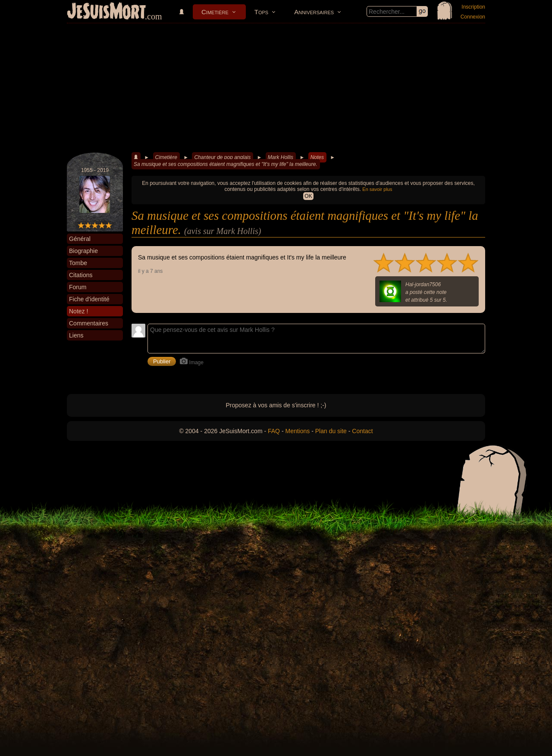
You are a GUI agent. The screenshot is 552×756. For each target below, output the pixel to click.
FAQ (274, 431)
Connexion (473, 17)
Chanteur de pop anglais (222, 157)
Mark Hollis (281, 157)
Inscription (473, 7)
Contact (362, 431)
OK (308, 196)
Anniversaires (314, 12)
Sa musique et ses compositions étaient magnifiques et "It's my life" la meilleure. (226, 164)
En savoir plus (377, 189)
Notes (317, 157)
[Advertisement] (276, 88)
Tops (261, 12)
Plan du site (331, 431)
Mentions (297, 431)
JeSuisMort (107, 12)
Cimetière (215, 12)
